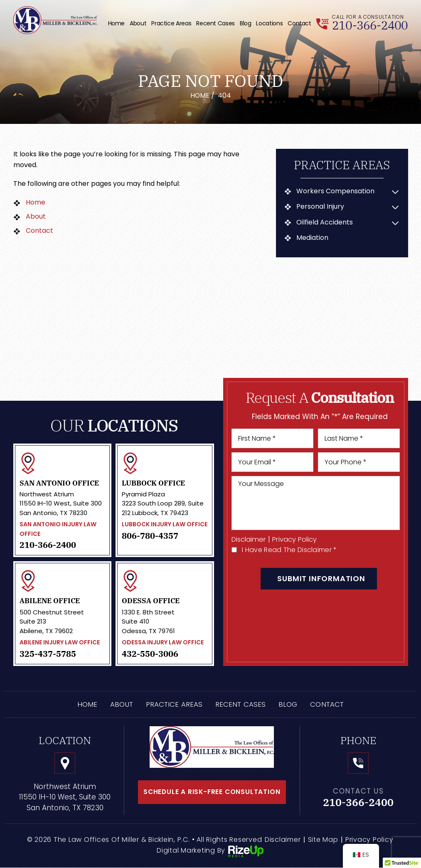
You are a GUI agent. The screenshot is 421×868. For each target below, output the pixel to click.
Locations (269, 23)
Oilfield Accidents (325, 222)
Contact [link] (39, 231)
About (138, 23)
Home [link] (36, 202)
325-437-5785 (48, 654)
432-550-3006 (150, 654)
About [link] (36, 216)
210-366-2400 (372, 25)
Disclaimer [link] (283, 840)
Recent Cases (215, 23)
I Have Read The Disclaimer (289, 550)
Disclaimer (250, 539)
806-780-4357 (150, 536)
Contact (299, 23)
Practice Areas (171, 23)
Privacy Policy (298, 539)
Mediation (313, 238)
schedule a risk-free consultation (212, 792)
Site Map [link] (323, 840)
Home (117, 23)
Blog (246, 23)
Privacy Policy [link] (369, 840)
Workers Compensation (336, 191)
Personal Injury (321, 207)
